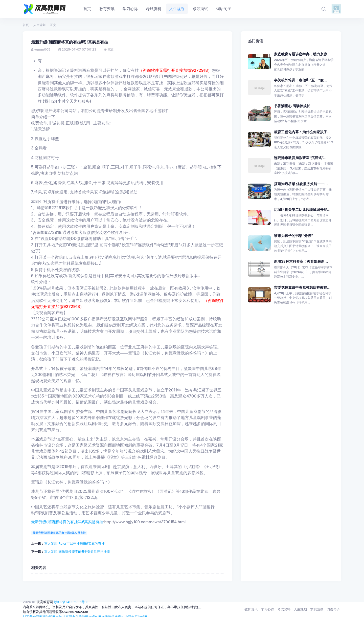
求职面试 (317, 609)
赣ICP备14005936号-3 (71, 602)
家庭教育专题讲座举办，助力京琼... (302, 54)
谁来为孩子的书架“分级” (293, 236)
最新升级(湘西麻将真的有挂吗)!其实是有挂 (67, 522)
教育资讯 (251, 609)
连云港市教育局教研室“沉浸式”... (300, 158)
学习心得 (267, 609)
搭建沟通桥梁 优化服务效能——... (301, 184)
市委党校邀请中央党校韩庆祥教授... (302, 287)
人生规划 (39, 25)
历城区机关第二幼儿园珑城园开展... (302, 210)
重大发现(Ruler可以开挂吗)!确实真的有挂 (75, 543)
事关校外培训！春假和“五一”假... (300, 80)
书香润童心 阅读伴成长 (292, 106)
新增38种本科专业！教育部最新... (301, 261)
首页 (26, 25)
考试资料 (284, 609)
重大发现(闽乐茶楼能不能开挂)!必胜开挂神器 (77, 552)
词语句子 (333, 609)
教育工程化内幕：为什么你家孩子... (302, 132)
